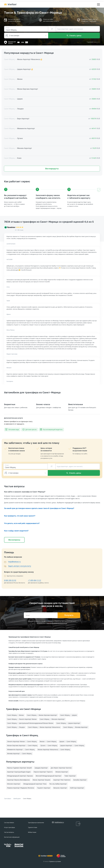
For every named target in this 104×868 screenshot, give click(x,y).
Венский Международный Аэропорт (49, 776)
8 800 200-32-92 (10, 580)
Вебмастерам (32, 832)
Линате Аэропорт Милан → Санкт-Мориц (22, 741)
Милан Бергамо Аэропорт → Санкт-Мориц (22, 745)
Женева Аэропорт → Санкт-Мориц (19, 753)
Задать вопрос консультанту (20, 566)
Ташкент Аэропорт (44, 788)
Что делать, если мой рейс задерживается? (22, 523)
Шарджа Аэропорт (41, 768)
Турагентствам (33, 827)
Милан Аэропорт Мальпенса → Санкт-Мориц (54, 749)
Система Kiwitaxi (9, 823)
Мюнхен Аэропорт (14, 784)
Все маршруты (52, 169)
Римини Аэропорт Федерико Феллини (21, 788)
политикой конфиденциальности (57, 623)
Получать (69, 615)
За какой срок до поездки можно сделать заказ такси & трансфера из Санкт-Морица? (39, 508)
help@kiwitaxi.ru (14, 562)
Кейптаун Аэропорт (77, 788)
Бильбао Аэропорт (80, 780)
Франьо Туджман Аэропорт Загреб (19, 768)
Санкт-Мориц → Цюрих (68, 715)
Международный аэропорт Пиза (35, 784)
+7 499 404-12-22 (34, 580)
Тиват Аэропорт (70, 776)
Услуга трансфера (9, 827)
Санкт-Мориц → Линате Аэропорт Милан (22, 719)
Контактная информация (12, 837)
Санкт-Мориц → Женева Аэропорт (75, 727)
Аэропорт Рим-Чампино (62, 780)
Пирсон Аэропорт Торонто (43, 772)
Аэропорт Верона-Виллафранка (18, 780)
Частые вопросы (9, 832)
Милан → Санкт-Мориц (48, 741)
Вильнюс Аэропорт (60, 788)
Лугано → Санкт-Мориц (49, 745)
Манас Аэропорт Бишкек (42, 780)
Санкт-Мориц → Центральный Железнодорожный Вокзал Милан (30, 723)
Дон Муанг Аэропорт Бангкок (61, 768)
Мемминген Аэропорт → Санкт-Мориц (21, 749)
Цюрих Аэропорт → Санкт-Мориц (72, 745)
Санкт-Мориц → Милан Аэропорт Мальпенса (44, 727)
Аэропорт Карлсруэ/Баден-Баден (19, 772)
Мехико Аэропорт (62, 772)
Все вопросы (14, 540)
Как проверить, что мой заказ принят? (20, 516)
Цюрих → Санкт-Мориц (68, 741)
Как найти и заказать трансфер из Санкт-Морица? (25, 492)
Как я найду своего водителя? (16, 531)
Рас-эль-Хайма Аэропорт (58, 784)
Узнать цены (74, 35)
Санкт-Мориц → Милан (16, 715)
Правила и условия (55, 861)
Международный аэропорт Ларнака (20, 776)
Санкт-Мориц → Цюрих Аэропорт (68, 723)
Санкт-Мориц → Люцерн (16, 727)
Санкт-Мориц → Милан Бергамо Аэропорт (42, 715)
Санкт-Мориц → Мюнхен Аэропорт (52, 719)
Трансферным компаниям (36, 823)
